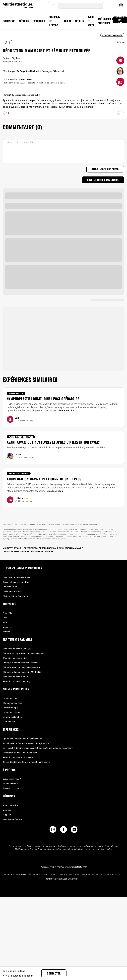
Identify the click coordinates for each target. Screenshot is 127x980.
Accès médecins (10, 805)
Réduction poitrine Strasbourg (16, 681)
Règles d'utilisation (38, 875)
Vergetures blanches (12, 717)
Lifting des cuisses (11, 712)
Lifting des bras (10, 698)
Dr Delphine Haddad (28, 71)
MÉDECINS (24, 21)
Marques (7, 810)
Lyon (5, 618)
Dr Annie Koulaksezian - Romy (17, 582)
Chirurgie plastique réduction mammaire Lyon (24, 653)
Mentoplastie (9, 722)
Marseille (7, 627)
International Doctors (12, 819)
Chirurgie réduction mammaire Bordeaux (21, 667)
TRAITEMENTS (9, 21)
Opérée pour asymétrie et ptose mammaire (22, 739)
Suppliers (7, 815)
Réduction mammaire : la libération (19, 757)
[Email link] (74, 830)
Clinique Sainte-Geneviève (15, 596)
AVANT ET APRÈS (91, 21)
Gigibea (16, 58)
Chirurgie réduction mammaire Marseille (21, 663)
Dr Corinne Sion (10, 587)
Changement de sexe (12, 703)
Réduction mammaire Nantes (16, 677)
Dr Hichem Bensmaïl (12, 591)
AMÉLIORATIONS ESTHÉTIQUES (105, 21)
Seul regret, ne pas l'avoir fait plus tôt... (21, 753)
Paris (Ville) (8, 613)
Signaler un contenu (12, 788)
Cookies (54, 875)
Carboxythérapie (10, 708)
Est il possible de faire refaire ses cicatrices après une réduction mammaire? (38, 748)
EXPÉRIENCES (39, 21)
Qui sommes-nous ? (12, 779)
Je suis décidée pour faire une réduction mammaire (26, 762)
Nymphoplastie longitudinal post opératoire (43, 399)
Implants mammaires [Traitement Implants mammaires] (19, 474)
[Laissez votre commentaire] (63, 151)
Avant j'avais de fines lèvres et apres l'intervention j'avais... (55, 442)
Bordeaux (7, 632)
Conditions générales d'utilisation (62, 879)
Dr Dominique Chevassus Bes (16, 577)
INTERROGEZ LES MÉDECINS (55, 21)
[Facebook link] (63, 830)
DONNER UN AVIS (120, 20)
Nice (5, 622)
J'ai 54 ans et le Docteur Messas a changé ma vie (26, 743)
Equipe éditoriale (10, 784)
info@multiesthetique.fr (76, 867)
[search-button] (100, 5)
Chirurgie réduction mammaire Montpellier (22, 672)
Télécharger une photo (105, 169)
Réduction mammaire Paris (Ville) (18, 649)
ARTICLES (79, 21)
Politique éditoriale (110, 875)
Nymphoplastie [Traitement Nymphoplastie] (16, 393)
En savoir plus (67, 410)
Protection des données (15, 875)
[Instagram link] (53, 830)
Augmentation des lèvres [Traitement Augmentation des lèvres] (21, 437)
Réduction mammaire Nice (15, 658)
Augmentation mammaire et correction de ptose (45, 479)
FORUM (67, 21)
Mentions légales (90, 875)
